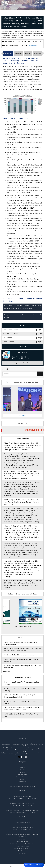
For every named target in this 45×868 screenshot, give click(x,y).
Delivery (22, 779)
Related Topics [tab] (28, 53)
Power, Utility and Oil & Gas (23, 830)
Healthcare (22, 837)
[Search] (38, 3)
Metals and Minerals (23, 846)
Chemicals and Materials (23, 825)
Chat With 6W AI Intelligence (34, 865)
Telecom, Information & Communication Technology (22, 834)
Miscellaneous (22, 851)
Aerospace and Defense (22, 823)
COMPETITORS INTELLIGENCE (22, 801)
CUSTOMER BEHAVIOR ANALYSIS (22, 808)
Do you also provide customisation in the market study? (23, 316)
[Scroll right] (43, 53)
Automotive (23, 839)
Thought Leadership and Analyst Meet (22, 786)
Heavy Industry (23, 832)
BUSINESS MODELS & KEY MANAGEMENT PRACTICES (22, 810)
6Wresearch (18, 867)
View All (23, 415)
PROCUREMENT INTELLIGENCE (22, 806)
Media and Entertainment (23, 849)
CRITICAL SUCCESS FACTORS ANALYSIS (22, 813)
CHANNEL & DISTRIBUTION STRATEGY (22, 803)
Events (22, 770)
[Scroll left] (2, 53)
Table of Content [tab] (18, 53)
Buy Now (22, 346)
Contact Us (22, 784)
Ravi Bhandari (33, 46)
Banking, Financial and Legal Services (22, 844)
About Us (23, 768)
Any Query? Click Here (23, 363)
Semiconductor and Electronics (22, 827)
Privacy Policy (23, 775)
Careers (22, 772)
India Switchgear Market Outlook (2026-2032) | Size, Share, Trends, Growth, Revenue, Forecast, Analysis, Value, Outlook (21, 502)
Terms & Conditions (22, 777)
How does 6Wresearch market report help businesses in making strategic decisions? (23, 307)
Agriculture (22, 853)
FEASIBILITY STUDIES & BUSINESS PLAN (23, 799)
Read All (7, 672)
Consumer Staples (22, 842)
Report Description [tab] (8, 53)
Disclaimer (22, 782)
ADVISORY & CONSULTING (22, 796)
